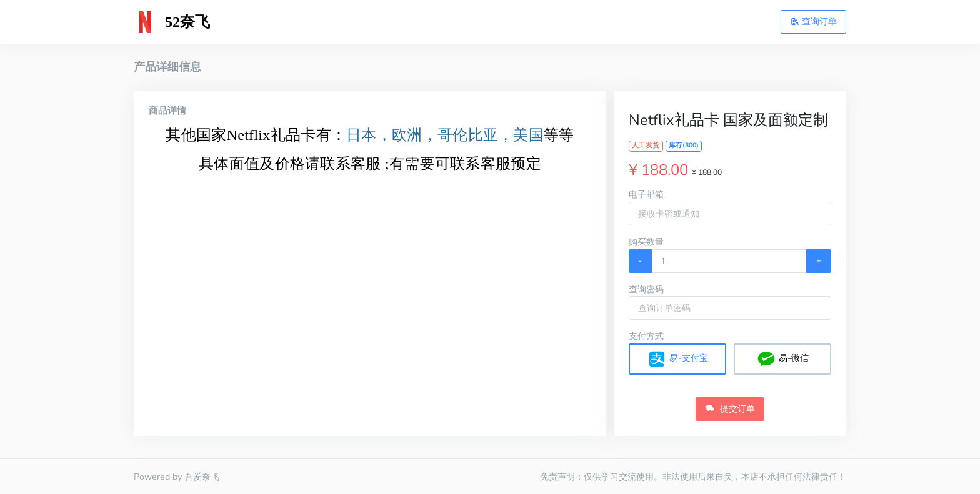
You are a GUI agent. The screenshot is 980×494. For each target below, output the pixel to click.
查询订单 (814, 21)
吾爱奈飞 (202, 477)
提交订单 (730, 408)
